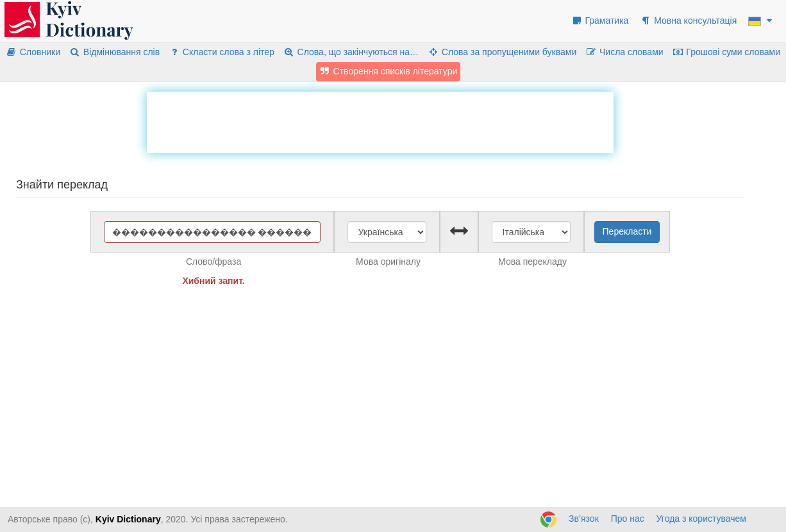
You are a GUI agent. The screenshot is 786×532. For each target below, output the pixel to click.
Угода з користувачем (701, 519)
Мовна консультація (688, 21)
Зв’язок (584, 519)
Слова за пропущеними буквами (502, 52)
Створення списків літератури (389, 71)
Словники (33, 52)
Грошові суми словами (727, 52)
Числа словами (624, 52)
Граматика (600, 21)
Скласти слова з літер (222, 52)
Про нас (628, 519)
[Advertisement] (380, 121)
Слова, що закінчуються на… (351, 52)
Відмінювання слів (114, 52)
